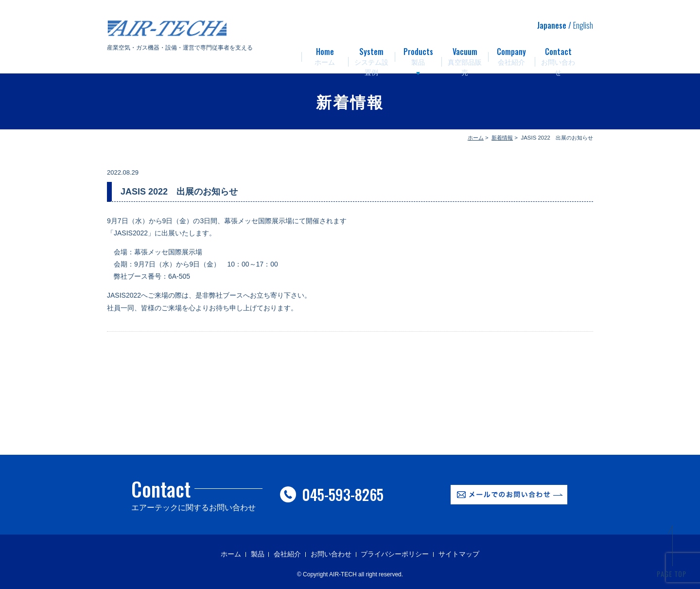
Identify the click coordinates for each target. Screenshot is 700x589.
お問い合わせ (558, 54)
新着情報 (502, 138)
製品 (418, 54)
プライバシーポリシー (395, 554)
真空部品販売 (465, 54)
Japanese (552, 25)
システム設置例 (371, 54)
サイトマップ (459, 554)
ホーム (325, 54)
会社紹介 (511, 54)
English (583, 25)
